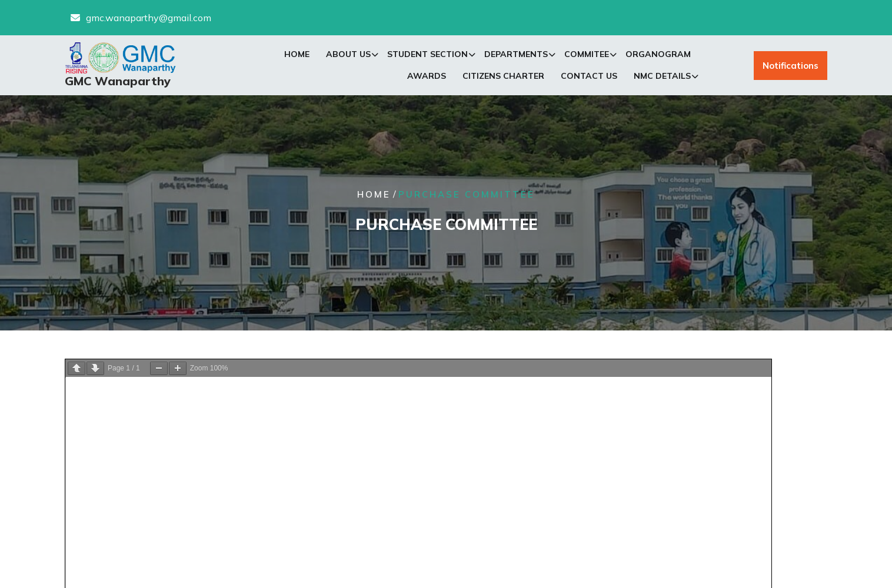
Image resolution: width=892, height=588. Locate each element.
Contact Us (589, 77)
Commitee (587, 55)
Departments (516, 55)
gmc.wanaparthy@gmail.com (149, 17)
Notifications (791, 66)
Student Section (427, 55)
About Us (348, 55)
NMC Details (662, 77)
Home (297, 55)
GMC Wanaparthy (118, 82)
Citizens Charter (503, 77)
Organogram (658, 55)
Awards (427, 77)
